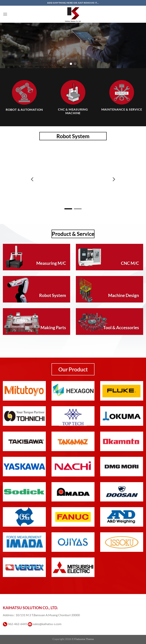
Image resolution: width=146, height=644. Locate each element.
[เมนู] (5, 14)
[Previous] (33, 179)
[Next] (113, 179)
